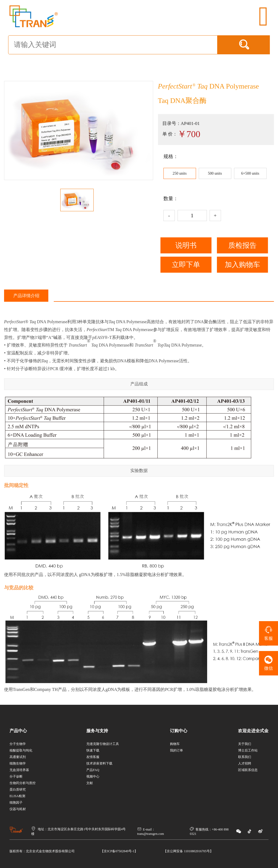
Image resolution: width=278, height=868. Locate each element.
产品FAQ (93, 770)
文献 (90, 783)
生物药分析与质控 (23, 783)
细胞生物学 (18, 763)
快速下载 (93, 750)
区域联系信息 (248, 770)
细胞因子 (16, 803)
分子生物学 (18, 744)
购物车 (175, 744)
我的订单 (176, 750)
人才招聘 (245, 763)
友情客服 (93, 757)
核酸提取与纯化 (21, 750)
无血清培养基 (19, 770)
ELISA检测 (17, 796)
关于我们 (245, 744)
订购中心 (179, 731)
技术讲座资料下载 (99, 763)
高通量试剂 (18, 757)
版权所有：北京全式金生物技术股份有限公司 (42, 851)
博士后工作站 (248, 750)
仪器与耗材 (18, 809)
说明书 (186, 245)
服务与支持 (97, 731)
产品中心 (18, 731)
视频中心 (93, 776)
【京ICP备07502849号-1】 (119, 851)
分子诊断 (16, 776)
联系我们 (245, 757)
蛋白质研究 (18, 790)
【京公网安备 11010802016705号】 (188, 851)
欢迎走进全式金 (253, 731)
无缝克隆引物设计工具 (103, 744)
